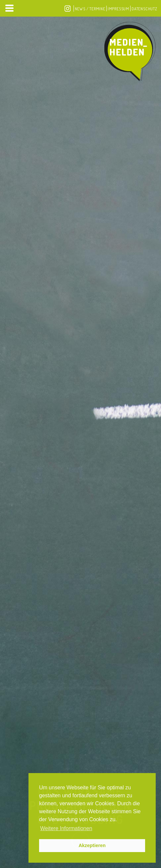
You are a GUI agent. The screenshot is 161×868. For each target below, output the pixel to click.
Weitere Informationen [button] (66, 828)
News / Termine (90, 9)
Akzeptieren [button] (92, 845)
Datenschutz (144, 9)
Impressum (118, 9)
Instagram (68, 8)
